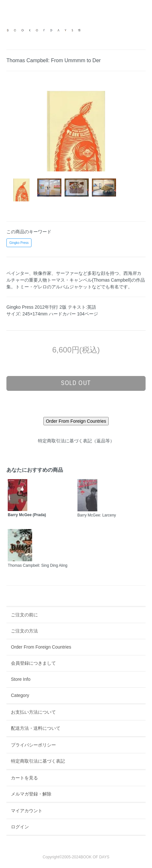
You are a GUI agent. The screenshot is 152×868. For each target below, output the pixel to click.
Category (20, 695)
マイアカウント (27, 811)
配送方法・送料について (36, 728)
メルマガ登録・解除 (31, 794)
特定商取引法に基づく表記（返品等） (76, 441)
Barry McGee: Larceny (97, 515)
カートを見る (24, 778)
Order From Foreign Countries (41, 647)
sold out (76, 383)
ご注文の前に (24, 615)
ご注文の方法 (24, 631)
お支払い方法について (33, 712)
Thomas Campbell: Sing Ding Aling (37, 565)
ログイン (20, 827)
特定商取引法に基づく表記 (38, 761)
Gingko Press (19, 243)
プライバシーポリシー (33, 745)
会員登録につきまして (33, 663)
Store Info (21, 679)
